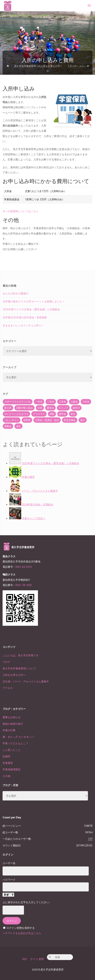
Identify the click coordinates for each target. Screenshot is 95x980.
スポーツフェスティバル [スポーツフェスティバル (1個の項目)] (18, 402)
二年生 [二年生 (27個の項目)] (51, 402)
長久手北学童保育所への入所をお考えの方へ (38, 66)
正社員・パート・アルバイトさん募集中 (26, 681)
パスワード (9, 880)
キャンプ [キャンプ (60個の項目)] (63, 408)
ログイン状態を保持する (21, 928)
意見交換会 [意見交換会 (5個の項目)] (70, 420)
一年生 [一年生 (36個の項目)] (39, 402)
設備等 (6, 756)
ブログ (6, 662)
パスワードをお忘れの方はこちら (22, 933)
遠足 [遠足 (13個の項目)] (18, 426)
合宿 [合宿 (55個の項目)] (40, 408)
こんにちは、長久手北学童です (21, 655)
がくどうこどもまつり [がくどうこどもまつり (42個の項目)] (16, 414)
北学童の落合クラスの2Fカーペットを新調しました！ (34, 301)
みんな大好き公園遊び (16, 293)
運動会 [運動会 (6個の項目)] (8, 426)
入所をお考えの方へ (14, 675)
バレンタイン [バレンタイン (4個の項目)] (12, 420)
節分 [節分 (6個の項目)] (73, 414)
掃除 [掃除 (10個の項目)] (52, 414)
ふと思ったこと (12, 750)
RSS (24, 959)
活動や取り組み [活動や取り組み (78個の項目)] (25, 408)
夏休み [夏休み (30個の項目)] (50, 408)
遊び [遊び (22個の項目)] (83, 420)
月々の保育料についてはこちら (21, 211)
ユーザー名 (9, 863)
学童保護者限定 (12, 769)
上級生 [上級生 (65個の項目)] (74, 402)
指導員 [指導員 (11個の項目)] (27, 420)
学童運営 (8, 763)
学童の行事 (9, 730)
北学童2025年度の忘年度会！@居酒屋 (25, 317)
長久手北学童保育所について (19, 668)
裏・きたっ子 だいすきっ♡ (18, 737)
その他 (6, 776)
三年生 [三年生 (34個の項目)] (62, 402)
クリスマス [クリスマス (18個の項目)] (39, 414)
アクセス (8, 688)
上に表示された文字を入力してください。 (27, 902)
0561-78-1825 (24, 585)
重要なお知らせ (12, 717)
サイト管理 (37, 959)
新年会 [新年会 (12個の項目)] (62, 414)
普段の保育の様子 (13, 724)
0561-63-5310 (24, 567)
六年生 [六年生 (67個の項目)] (86, 402)
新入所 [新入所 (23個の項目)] (8, 408)
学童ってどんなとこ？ (15, 743)
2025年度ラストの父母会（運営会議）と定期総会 (31, 309)
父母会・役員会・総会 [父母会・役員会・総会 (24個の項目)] (47, 420)
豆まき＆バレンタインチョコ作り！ (23, 325)
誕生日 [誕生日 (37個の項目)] (76, 408)
